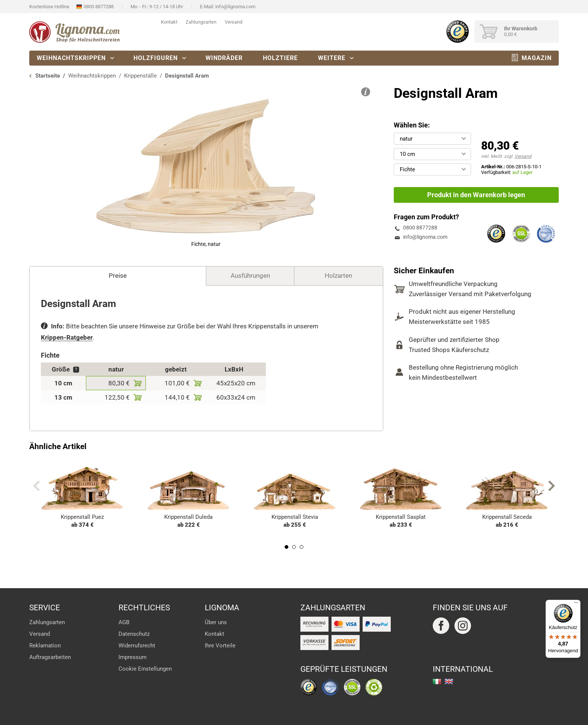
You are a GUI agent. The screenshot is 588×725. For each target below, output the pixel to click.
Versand (233, 22)
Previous (36, 486)
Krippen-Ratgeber (67, 337)
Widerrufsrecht (137, 646)
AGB (124, 622)
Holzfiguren (156, 58)
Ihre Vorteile (220, 646)
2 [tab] (294, 547)
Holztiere (280, 58)
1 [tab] (286, 547)
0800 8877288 (99, 7)
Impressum (133, 657)
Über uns (216, 622)
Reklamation (45, 646)
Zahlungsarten (201, 22)
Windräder (224, 58)
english (449, 682)
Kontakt (169, 22)
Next (552, 486)
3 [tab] (301, 547)
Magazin (537, 58)
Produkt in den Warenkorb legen (476, 195)
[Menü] (576, 604)
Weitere (332, 58)
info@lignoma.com (235, 7)
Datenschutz (134, 634)
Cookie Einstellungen (145, 669)
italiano (437, 682)
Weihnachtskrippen (71, 58)
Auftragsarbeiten (50, 657)
